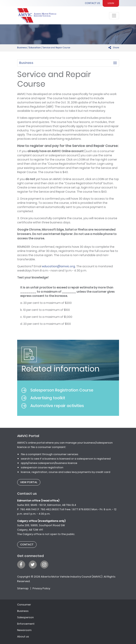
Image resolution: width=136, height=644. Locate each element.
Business (22, 48)
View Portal (29, 482)
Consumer (24, 605)
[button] (68, 63)
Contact (27, 544)
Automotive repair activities (53, 406)
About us (23, 637)
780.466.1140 (28, 509)
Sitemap (23, 588)
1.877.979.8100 (81, 509)
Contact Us (92, 3)
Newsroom (24, 630)
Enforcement (26, 624)
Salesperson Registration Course (57, 390)
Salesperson (25, 617)
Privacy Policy (41, 588)
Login (111, 3)
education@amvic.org (59, 266)
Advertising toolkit (43, 398)
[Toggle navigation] (114, 16)
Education (35, 48)
